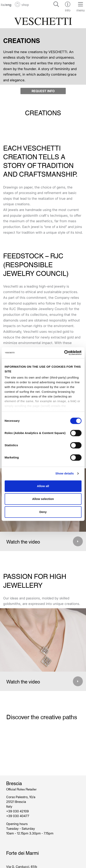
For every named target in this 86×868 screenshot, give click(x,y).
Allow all (43, 486)
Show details (65, 473)
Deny (43, 512)
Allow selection (43, 499)
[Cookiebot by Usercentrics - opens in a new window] (64, 353)
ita (3, 4)
